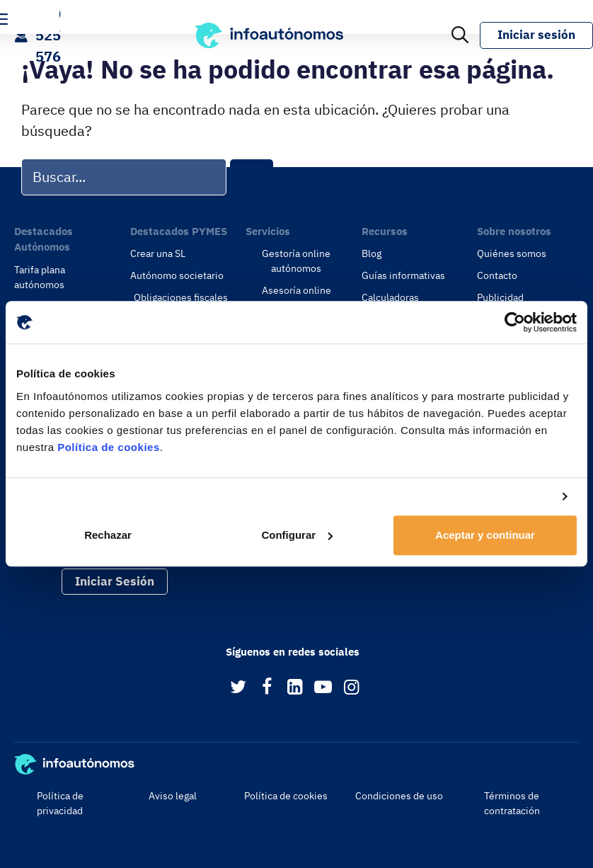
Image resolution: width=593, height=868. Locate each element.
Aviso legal (173, 796)
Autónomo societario (177, 275)
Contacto (497, 275)
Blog (372, 253)
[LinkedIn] (295, 688)
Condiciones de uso (399, 796)
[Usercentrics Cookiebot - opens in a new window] (515, 322)
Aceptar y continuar (485, 535)
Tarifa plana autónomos (40, 277)
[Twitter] (238, 688)
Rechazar (108, 535)
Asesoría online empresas (296, 298)
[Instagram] (351, 688)
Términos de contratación (512, 803)
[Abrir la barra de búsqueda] (460, 35)
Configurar (297, 535)
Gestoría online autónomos (296, 261)
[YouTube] (323, 688)
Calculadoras (390, 297)
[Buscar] (252, 177)
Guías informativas (403, 275)
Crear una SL (158, 253)
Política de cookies (109, 447)
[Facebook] (266, 688)
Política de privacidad (60, 803)
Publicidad (500, 297)
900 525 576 (48, 35)
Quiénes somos (512, 253)
